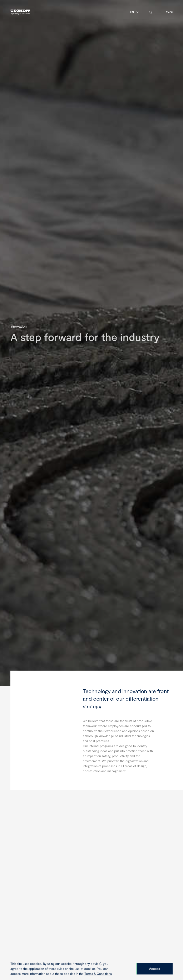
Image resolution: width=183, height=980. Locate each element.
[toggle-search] (151, 12)
